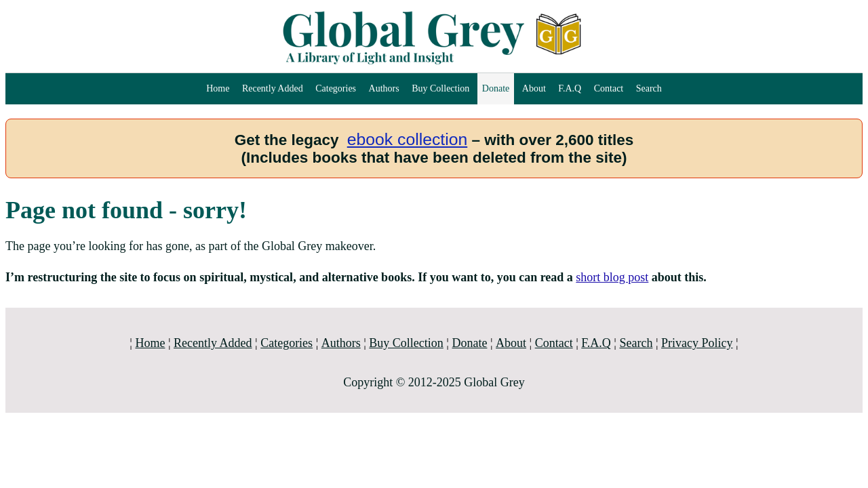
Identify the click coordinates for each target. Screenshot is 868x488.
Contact (609, 88)
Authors (384, 88)
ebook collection (408, 139)
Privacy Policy (697, 343)
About (534, 88)
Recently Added (273, 88)
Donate (496, 88)
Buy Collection (440, 88)
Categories (336, 88)
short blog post (612, 277)
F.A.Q (570, 88)
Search (649, 88)
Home (218, 88)
